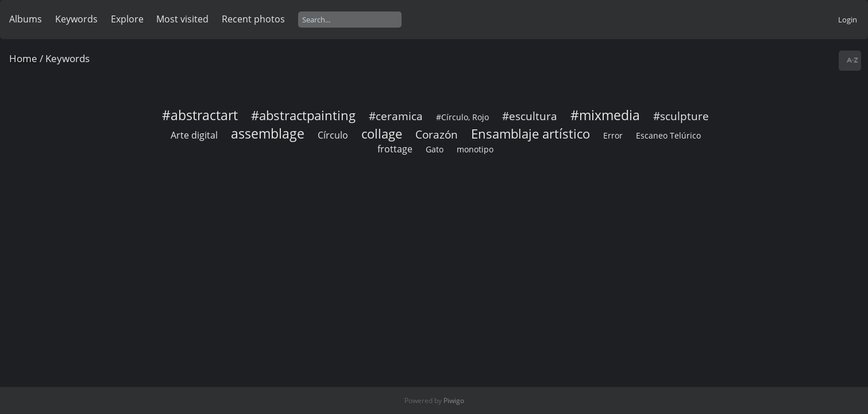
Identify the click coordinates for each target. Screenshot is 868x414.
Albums (26, 19)
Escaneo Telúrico (668, 135)
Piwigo (454, 400)
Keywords (76, 19)
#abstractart (200, 115)
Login (848, 20)
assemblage (268, 133)
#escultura (530, 116)
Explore (127, 19)
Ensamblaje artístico (531, 134)
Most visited (182, 19)
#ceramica (396, 116)
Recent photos (253, 19)
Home (23, 58)
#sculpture (681, 116)
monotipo (475, 149)
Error (613, 135)
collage (382, 134)
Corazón (437, 134)
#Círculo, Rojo (462, 117)
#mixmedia (605, 115)
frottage (395, 149)
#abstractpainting (303, 115)
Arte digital (194, 135)
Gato (435, 149)
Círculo (333, 135)
